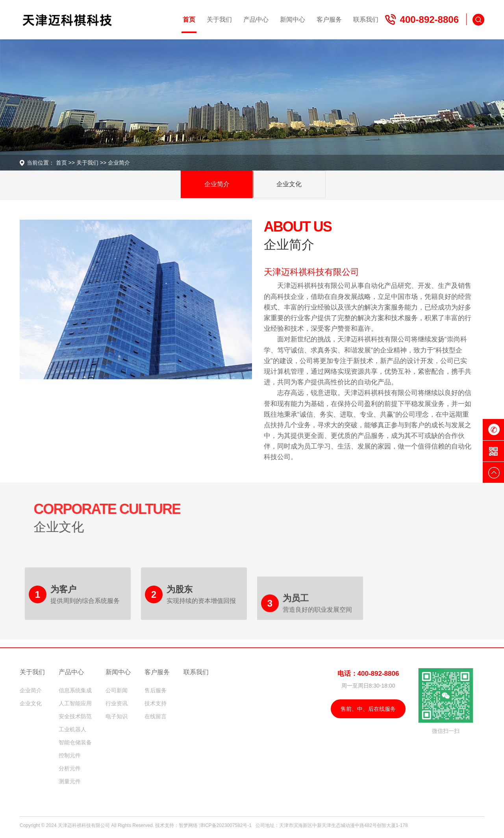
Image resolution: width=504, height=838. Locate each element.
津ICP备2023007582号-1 (225, 825)
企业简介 (115, 163)
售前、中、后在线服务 (368, 709)
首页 (57, 163)
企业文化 (289, 184)
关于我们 (83, 163)
